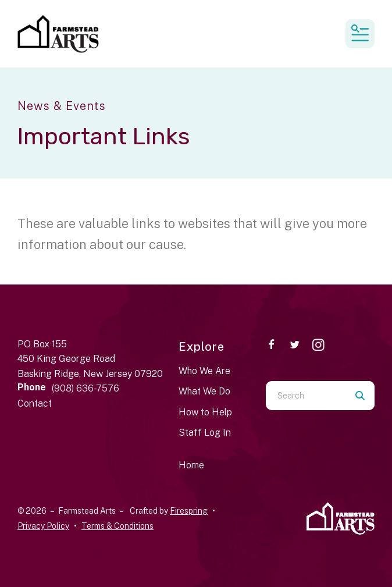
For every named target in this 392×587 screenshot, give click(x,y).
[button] (360, 34)
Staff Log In (205, 433)
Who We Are (204, 371)
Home (191, 465)
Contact (35, 403)
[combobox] (306, 396)
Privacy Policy (43, 526)
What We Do (204, 391)
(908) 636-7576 (85, 388)
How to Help (205, 412)
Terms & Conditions (117, 526)
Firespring (189, 511)
